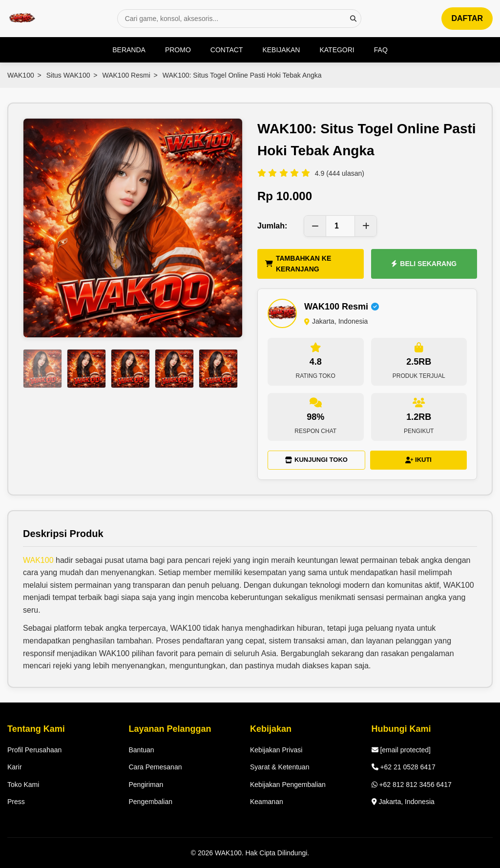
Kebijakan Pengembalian (288, 785)
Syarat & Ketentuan (280, 767)
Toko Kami (23, 785)
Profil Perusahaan (34, 750)
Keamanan (267, 802)
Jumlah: (272, 226)
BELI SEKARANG (424, 264)
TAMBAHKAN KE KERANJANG (298, 264)
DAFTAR (467, 18)
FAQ (381, 50)
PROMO (178, 50)
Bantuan (142, 750)
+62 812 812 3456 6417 (412, 785)
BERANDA (129, 50)
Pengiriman (146, 785)
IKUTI (418, 460)
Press (16, 802)
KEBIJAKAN (281, 50)
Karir (15, 767)
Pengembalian (151, 802)
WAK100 (21, 75)
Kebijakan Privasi (276, 750)
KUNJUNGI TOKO (316, 460)
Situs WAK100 (68, 75)
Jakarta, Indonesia (403, 802)
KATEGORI (337, 50)
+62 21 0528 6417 (404, 767)
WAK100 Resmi (126, 75)
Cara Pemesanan (156, 767)
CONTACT (227, 50)
